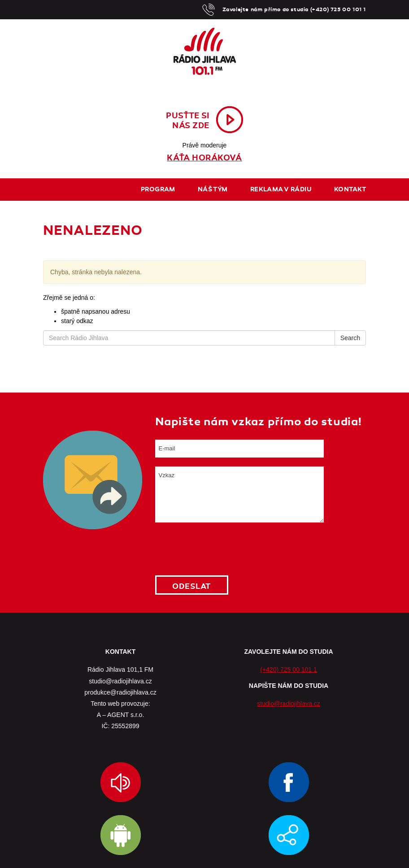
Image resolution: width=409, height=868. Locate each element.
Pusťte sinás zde (188, 121)
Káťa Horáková (204, 158)
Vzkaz (239, 494)
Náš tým (213, 189)
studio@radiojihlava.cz (288, 704)
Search (350, 338)
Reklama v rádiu (281, 189)
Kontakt (350, 189)
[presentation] (223, 549)
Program (158, 189)
